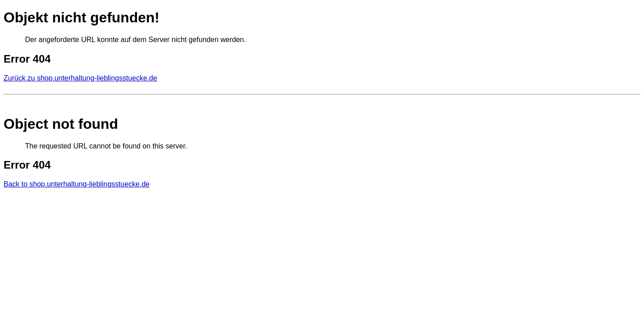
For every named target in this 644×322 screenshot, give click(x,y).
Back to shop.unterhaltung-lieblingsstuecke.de (76, 184)
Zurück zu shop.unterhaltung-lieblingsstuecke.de (80, 78)
